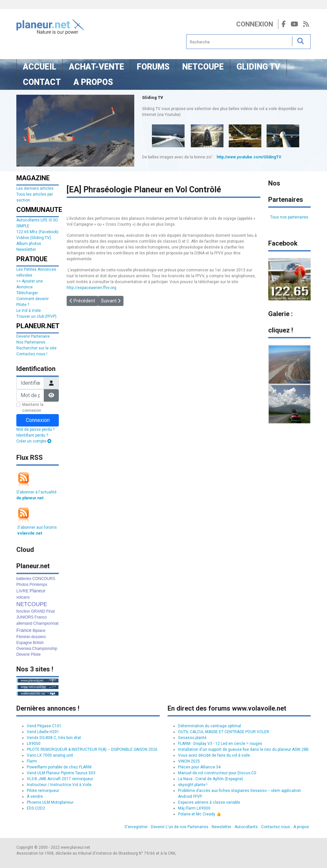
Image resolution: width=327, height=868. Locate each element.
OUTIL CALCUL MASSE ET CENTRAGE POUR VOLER (224, 732)
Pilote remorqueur (43, 791)
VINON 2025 (189, 761)
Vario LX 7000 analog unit (50, 755)
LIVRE (23, 591)
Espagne (24, 643)
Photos (22, 585)
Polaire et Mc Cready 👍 (200, 814)
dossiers (39, 637)
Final (50, 611)
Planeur (38, 591)
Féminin (23, 637)
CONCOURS (44, 579)
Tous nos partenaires (289, 217)
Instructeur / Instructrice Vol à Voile (59, 785)
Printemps (38, 585)
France (24, 630)
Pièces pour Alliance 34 (199, 767)
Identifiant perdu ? (32, 435)
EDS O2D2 (36, 808)
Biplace (39, 631)
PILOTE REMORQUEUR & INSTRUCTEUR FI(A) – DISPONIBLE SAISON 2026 (92, 749)
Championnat (46, 623)
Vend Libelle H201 (43, 732)
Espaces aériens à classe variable (209, 802)
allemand (24, 623)
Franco (41, 617)
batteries (24, 579)
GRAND (38, 611)
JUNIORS (25, 617)
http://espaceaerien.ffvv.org (91, 288)
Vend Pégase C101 (44, 726)
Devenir (23, 654)
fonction (23, 611)
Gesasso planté (192, 738)
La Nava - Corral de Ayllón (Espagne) (211, 779)
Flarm (32, 761)
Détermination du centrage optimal (210, 726)
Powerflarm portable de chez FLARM (59, 767)
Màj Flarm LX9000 (194, 808)
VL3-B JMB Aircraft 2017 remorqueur (60, 779)
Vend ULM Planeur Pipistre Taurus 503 (61, 773)
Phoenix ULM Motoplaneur (50, 802)
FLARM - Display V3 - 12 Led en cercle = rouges (220, 744)
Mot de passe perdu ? (35, 429)
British (38, 643)
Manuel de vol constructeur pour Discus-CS (217, 773)
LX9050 (34, 744)
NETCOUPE (32, 604)
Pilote (36, 654)
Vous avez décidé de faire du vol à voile (214, 755)
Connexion (255, 24)
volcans (23, 597)
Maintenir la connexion (33, 408)
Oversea (24, 649)
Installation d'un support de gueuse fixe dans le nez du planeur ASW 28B (243, 749)
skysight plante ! (193, 785)
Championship (45, 649)
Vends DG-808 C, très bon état (54, 738)
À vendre (35, 796)
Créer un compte (34, 441)
